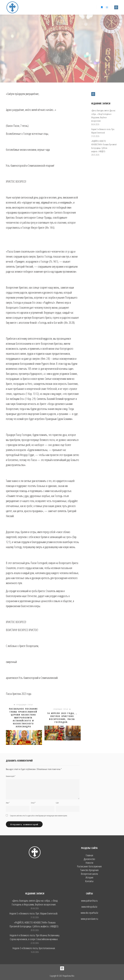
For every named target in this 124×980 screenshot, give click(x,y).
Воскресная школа (89, 874)
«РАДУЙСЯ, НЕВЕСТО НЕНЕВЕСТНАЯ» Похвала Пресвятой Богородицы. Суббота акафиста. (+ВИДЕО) (34, 924)
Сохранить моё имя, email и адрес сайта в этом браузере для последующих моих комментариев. (39, 816)
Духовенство (89, 859)
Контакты (89, 881)
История (89, 877)
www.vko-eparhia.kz (89, 913)
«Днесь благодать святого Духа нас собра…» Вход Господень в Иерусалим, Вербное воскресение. (35, 903)
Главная (89, 855)
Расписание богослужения (89, 866)
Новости (89, 863)
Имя (8, 803)
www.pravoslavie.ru (89, 919)
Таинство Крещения (89, 870)
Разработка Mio (69, 976)
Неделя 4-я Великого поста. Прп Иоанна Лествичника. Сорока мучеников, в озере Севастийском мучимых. (35, 937)
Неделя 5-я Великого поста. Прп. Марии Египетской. (34, 913)
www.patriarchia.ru (89, 901)
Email (33, 803)
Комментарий (11, 776)
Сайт (57, 803)
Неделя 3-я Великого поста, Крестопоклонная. (34, 948)
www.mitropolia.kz (89, 907)
